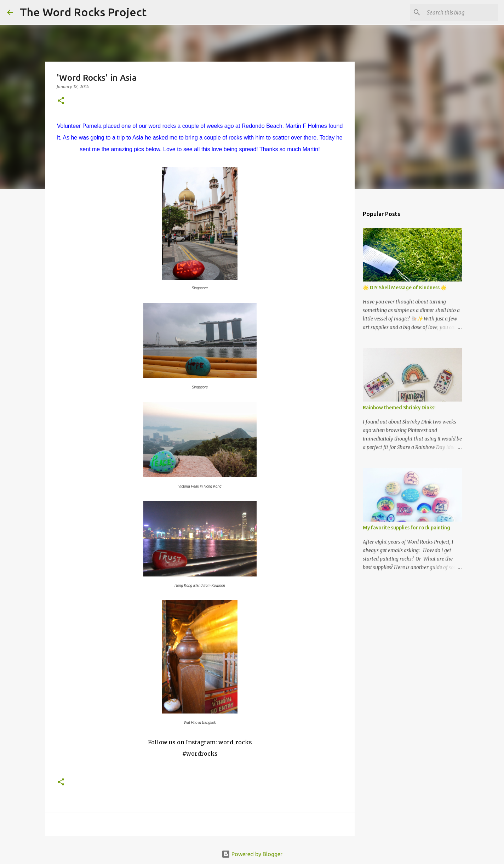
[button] (61, 101)
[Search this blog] (461, 12)
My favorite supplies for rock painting (406, 528)
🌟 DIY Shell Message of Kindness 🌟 (405, 288)
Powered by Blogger (252, 854)
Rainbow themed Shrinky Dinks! (399, 408)
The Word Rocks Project (83, 12)
